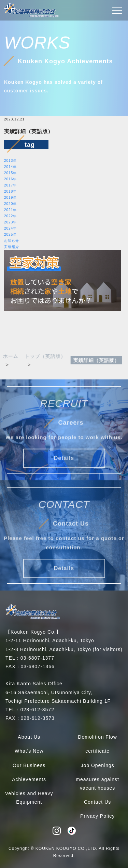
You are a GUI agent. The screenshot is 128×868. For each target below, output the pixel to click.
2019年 (10, 198)
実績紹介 (12, 247)
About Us (29, 737)
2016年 (10, 179)
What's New (29, 751)
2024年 (10, 228)
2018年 (10, 191)
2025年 (10, 235)
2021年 (10, 210)
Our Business (29, 765)
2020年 (10, 204)
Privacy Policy (97, 816)
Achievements (29, 779)
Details (64, 462)
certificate (97, 751)
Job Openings (97, 765)
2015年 (10, 173)
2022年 (10, 216)
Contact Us (97, 802)
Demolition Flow (97, 737)
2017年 (10, 185)
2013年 (10, 161)
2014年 (10, 167)
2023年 (10, 222)
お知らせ (12, 241)
